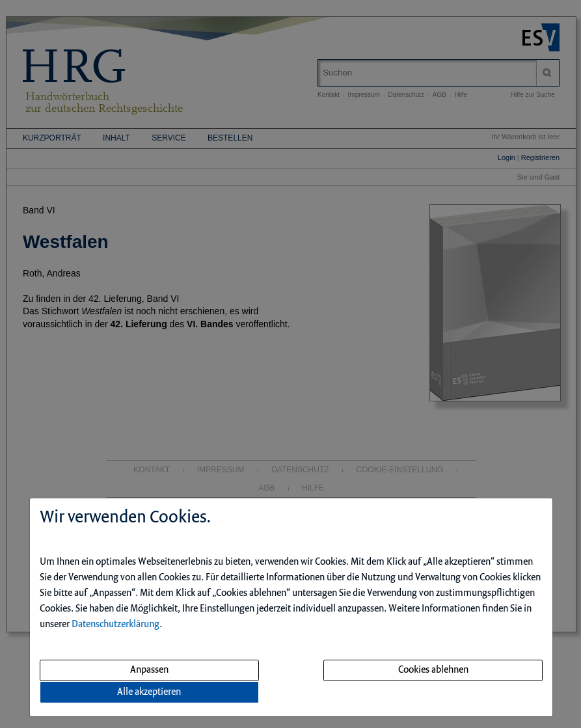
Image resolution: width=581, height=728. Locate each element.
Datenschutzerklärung (115, 625)
